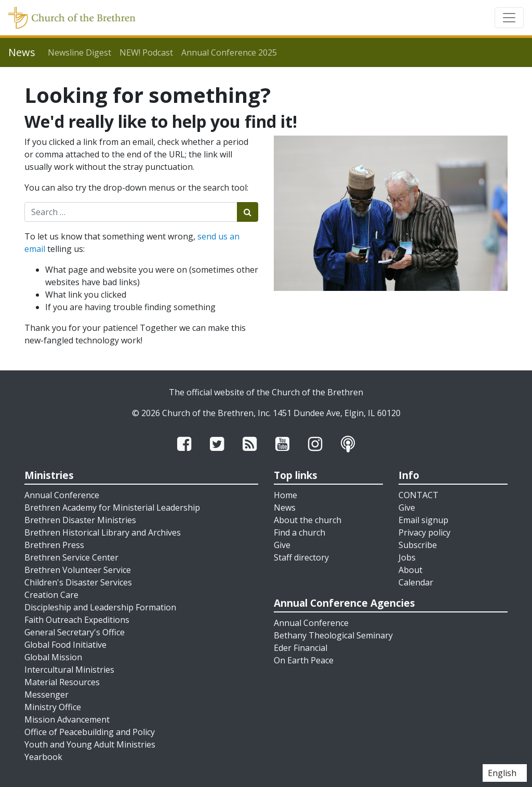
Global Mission (53, 657)
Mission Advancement (67, 719)
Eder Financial (301, 648)
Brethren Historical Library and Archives (103, 532)
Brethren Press (54, 545)
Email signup (423, 520)
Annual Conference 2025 (229, 52)
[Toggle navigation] (509, 18)
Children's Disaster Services (78, 582)
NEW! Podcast (146, 52)
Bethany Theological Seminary (333, 635)
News (285, 508)
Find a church (300, 532)
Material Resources (62, 682)
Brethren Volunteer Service (78, 570)
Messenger (46, 695)
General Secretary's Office (75, 632)
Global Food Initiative (65, 645)
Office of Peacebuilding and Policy (90, 732)
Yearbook (43, 757)
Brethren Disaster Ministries (80, 520)
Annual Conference (62, 495)
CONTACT (418, 495)
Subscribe (418, 545)
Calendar (416, 582)
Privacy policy (424, 532)
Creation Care (51, 595)
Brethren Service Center (71, 557)
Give (282, 545)
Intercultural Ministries (69, 670)
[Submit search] (248, 212)
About (410, 570)
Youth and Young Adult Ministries (90, 744)
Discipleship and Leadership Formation (100, 607)
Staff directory (301, 557)
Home (285, 495)
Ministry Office (53, 707)
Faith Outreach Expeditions (77, 620)
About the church (308, 520)
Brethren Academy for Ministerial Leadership (112, 508)
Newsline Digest (79, 52)
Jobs (407, 557)
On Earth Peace (304, 660)
